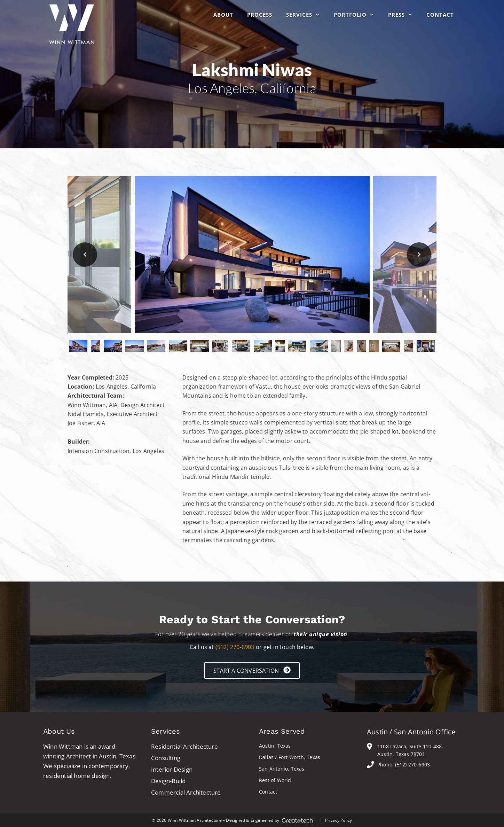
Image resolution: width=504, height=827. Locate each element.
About (223, 15)
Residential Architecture (184, 746)
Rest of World (275, 780)
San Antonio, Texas (282, 769)
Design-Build (168, 781)
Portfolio (357, 15)
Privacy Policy (339, 820)
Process (260, 15)
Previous (85, 255)
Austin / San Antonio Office (411, 732)
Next (419, 255)
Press (404, 15)
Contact (440, 15)
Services (306, 15)
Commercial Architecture (186, 792)
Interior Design (172, 769)
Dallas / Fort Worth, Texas (290, 757)
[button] (252, 670)
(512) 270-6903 (235, 647)
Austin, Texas (275, 746)
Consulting (166, 758)
